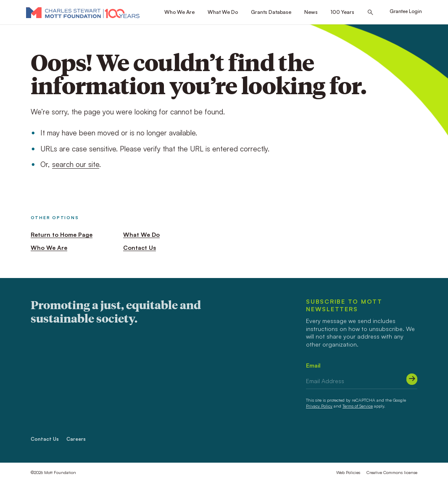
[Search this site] (370, 12)
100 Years (343, 12)
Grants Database (271, 12)
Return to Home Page (62, 234)
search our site (76, 164)
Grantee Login (406, 11)
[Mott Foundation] (83, 12)
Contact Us (140, 248)
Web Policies (348, 472)
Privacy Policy (319, 406)
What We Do (223, 12)
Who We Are (179, 12)
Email (313, 365)
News (311, 12)
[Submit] (412, 379)
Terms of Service (358, 406)
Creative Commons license (392, 472)
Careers (76, 439)
